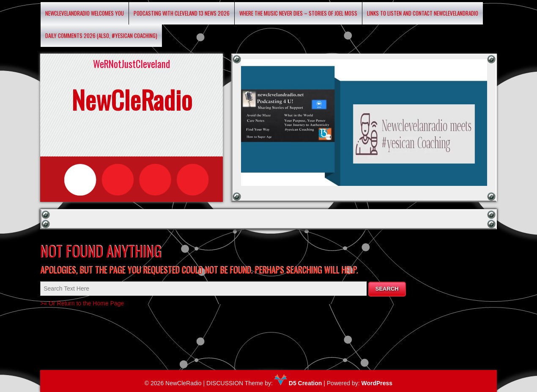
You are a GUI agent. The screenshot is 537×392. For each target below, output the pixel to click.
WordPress (377, 383)
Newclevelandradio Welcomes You (85, 13)
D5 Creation (298, 383)
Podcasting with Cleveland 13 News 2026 (182, 13)
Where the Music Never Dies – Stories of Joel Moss (298, 13)
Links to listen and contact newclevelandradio (423, 13)
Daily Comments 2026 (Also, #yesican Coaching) (101, 35)
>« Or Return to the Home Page (82, 303)
